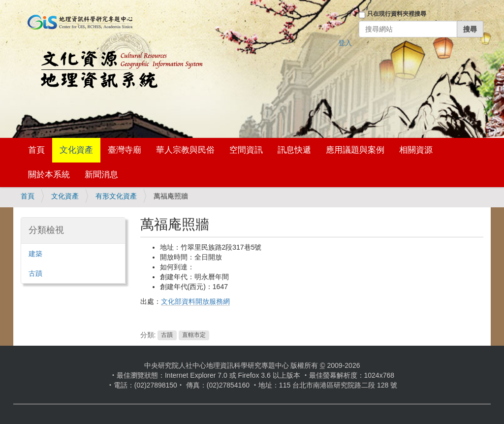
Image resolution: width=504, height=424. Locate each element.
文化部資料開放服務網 (195, 301)
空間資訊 (246, 150)
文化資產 (76, 150)
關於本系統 (49, 175)
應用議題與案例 (355, 150)
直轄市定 (194, 335)
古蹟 (167, 335)
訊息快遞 (294, 150)
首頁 (36, 150)
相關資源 (416, 150)
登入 (345, 43)
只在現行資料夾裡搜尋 (397, 14)
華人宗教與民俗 (185, 150)
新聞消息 (101, 175)
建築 (35, 254)
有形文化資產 (116, 196)
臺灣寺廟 (125, 150)
